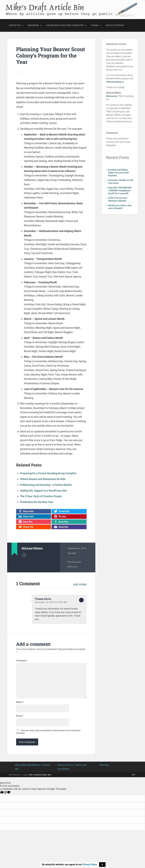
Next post (72, 566)
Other (95, 25)
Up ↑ (134, 775)
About (109, 25)
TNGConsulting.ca (115, 82)
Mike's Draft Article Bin (41, 7)
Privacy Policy (65, 766)
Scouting (66, 25)
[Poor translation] (7, 793)
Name (20, 703)
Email (20, 717)
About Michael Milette (27, 766)
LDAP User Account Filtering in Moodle (118, 199)
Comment (22, 660)
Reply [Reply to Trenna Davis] (81, 600)
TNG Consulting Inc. (40, 775)
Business (33, 25)
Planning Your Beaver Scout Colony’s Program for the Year (51, 55)
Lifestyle (15, 25)
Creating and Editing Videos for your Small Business (118, 173)
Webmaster (112, 96)
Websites (78, 25)
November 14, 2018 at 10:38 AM (51, 602)
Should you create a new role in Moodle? (120, 207)
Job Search (53, 25)
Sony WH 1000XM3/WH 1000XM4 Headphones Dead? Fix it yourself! (120, 191)
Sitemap (104, 766)
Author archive (24, 555)
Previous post (74, 562)
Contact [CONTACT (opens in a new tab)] (119, 25)
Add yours (80, 584)
